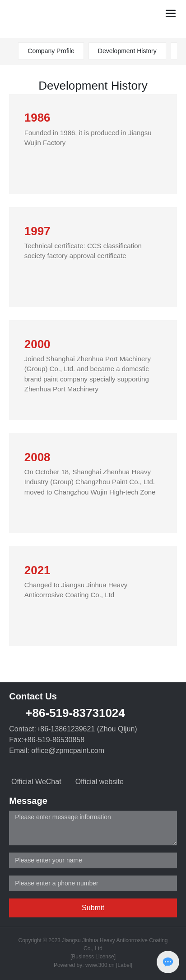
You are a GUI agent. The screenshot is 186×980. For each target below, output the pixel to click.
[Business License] (93, 957)
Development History (127, 51)
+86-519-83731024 (75, 713)
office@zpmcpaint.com (68, 751)
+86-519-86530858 (54, 740)
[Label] (124, 965)
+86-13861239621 (65, 729)
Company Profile (51, 51)
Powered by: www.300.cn (84, 965)
